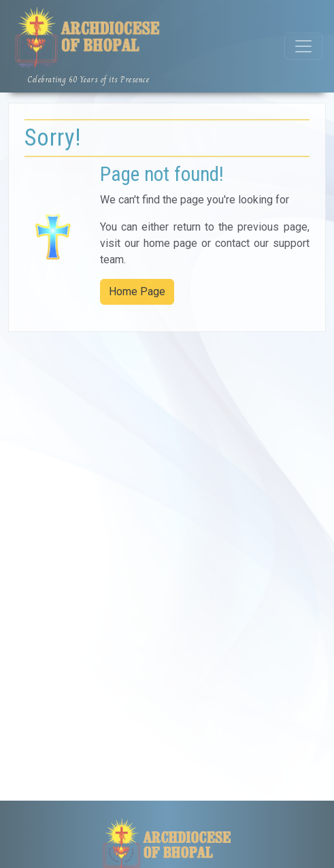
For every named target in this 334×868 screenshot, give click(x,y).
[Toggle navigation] (303, 46)
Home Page (137, 291)
